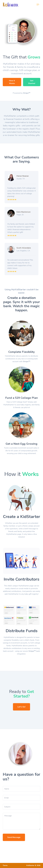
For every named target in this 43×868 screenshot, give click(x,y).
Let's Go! (21, 707)
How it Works (12, 82)
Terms (5, 865)
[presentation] (20, 847)
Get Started (32, 82)
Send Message (14, 837)
